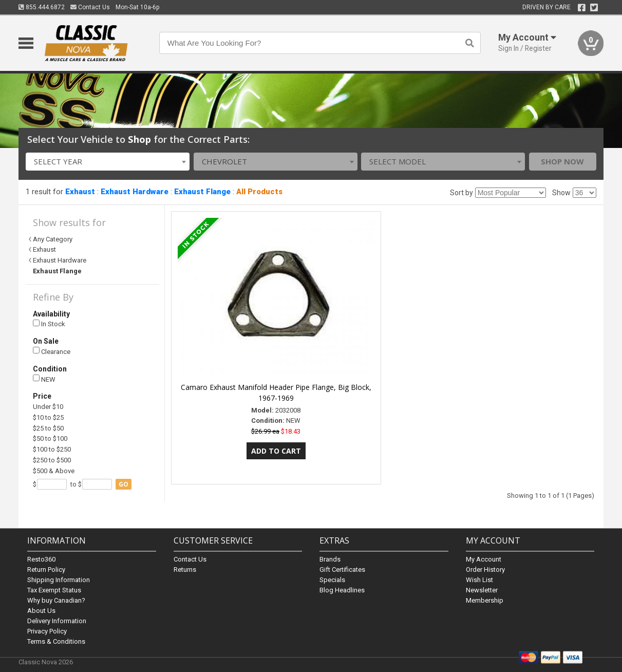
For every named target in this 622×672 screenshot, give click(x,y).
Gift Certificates (342, 570)
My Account (484, 559)
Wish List (479, 580)
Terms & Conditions (56, 641)
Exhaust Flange (202, 192)
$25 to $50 (48, 428)
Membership (485, 600)
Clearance (52, 351)
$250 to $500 (52, 460)
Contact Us (90, 7)
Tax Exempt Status (54, 590)
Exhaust (80, 192)
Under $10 (48, 407)
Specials (332, 580)
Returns (185, 570)
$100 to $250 (52, 449)
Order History (485, 570)
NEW (44, 379)
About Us (41, 611)
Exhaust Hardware (135, 192)
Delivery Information (57, 621)
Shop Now (562, 161)
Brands (330, 559)
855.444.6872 (42, 7)
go (124, 484)
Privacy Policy (47, 631)
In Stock (49, 324)
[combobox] (108, 162)
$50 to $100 (50, 438)
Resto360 (41, 559)
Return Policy (46, 570)
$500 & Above (54, 471)
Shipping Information (59, 580)
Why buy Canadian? (56, 600)
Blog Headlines (342, 590)
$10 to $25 (48, 417)
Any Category (53, 239)
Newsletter (482, 590)
